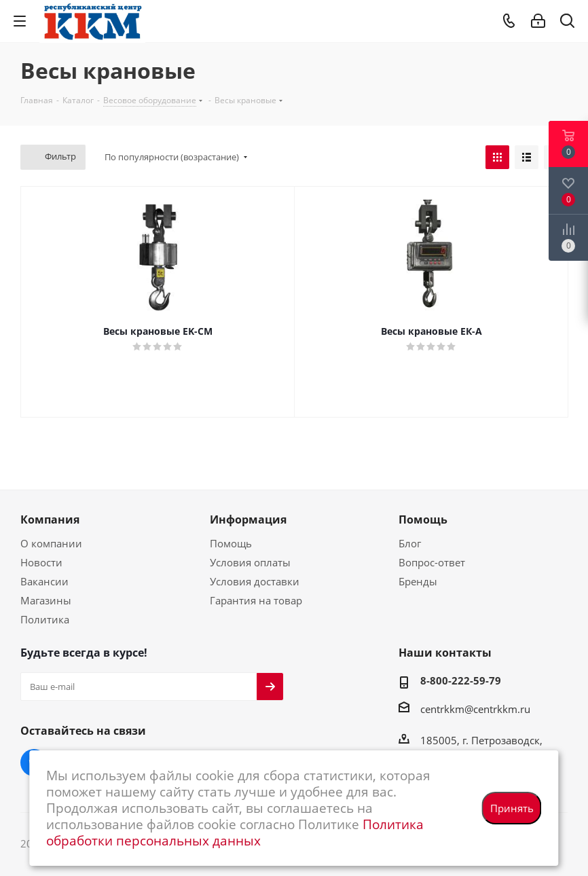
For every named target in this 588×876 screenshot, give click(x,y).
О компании (51, 543)
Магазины (46, 600)
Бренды (418, 581)
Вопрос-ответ (432, 562)
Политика (45, 619)
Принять (512, 808)
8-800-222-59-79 (461, 680)
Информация (248, 519)
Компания (50, 519)
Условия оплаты (250, 562)
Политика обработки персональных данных (235, 832)
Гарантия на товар (256, 600)
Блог (410, 543)
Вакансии (44, 581)
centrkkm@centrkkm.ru (475, 709)
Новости (41, 562)
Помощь (231, 543)
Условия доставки (255, 581)
